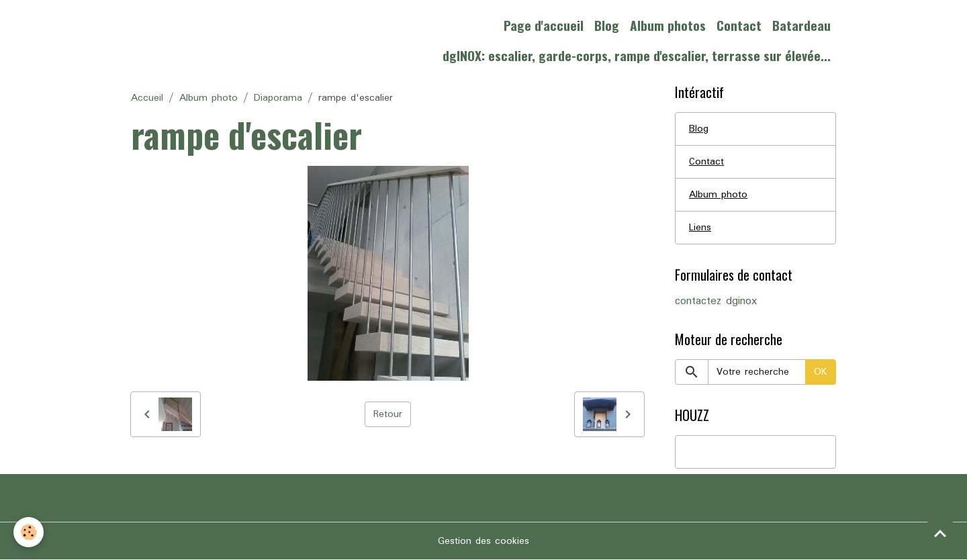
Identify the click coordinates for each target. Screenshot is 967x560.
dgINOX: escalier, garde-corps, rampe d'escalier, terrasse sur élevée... (637, 55)
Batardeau (801, 25)
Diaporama (278, 98)
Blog (607, 25)
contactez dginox (716, 301)
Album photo (209, 98)
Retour (388, 414)
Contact (739, 25)
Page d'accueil (544, 25)
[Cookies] (29, 532)
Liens (700, 228)
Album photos (668, 25)
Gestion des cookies (483, 541)
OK (821, 372)
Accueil (147, 98)
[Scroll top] (940, 533)
